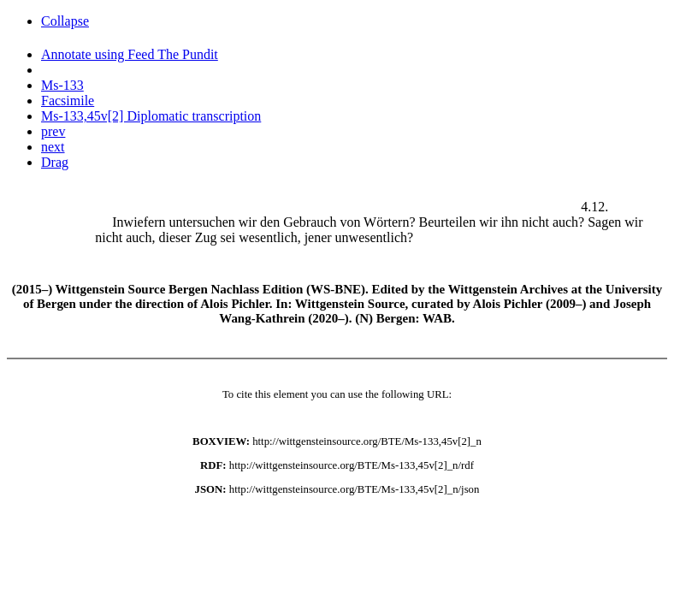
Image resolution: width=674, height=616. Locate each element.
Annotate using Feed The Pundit (130, 54)
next (53, 147)
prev (53, 131)
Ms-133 (62, 85)
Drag (55, 162)
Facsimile (68, 101)
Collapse (65, 21)
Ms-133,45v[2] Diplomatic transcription (151, 116)
